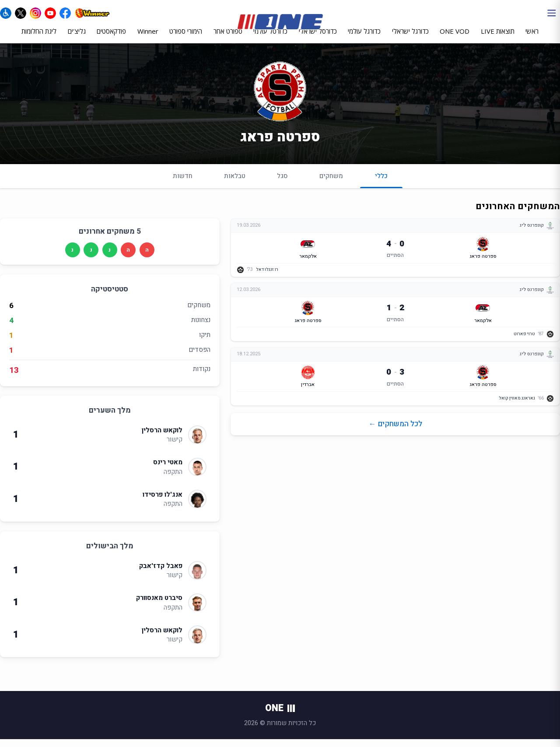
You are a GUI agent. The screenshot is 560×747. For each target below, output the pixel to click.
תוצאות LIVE (498, 38)
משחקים (331, 183)
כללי (381, 187)
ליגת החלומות (39, 38)
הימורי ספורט (186, 38)
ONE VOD (455, 38)
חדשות (183, 183)
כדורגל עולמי (364, 38)
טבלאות (235, 183)
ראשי (532, 38)
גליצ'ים (77, 38)
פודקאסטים (111, 38)
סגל (282, 183)
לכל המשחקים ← (395, 432)
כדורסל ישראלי (318, 38)
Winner (148, 38)
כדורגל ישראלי (410, 38)
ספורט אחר (228, 38)
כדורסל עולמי (270, 38)
